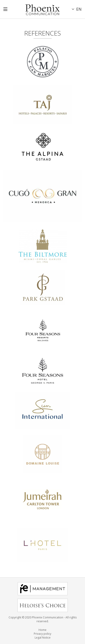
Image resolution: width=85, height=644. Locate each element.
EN (79, 9)
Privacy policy (42, 634)
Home (42, 630)
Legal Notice (43, 638)
